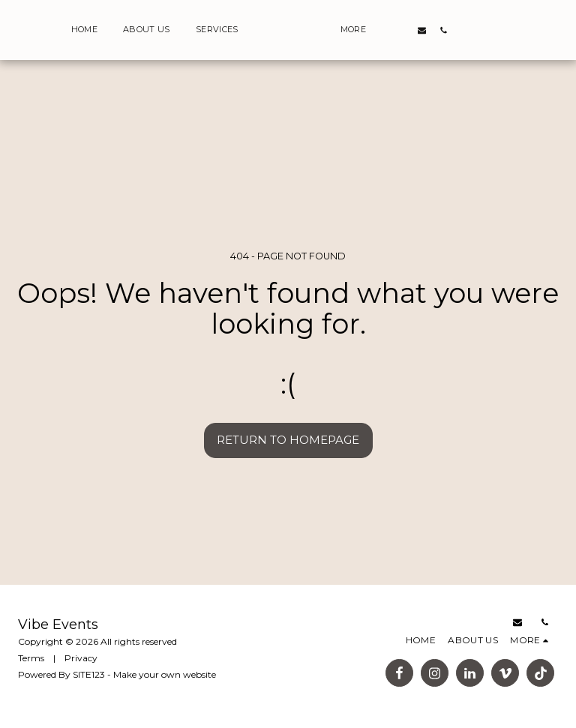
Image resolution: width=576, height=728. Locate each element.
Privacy (81, 658)
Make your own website (165, 674)
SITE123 (89, 674)
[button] (423, 30)
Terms (31, 658)
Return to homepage (288, 440)
